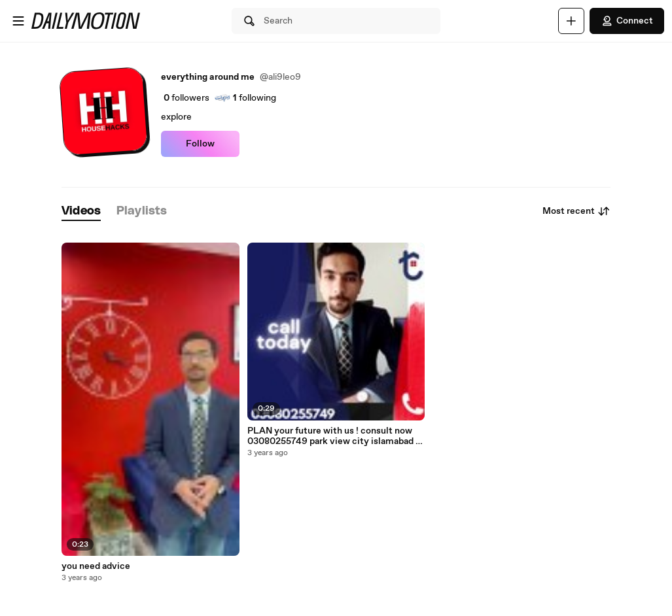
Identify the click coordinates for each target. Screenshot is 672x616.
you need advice (96, 566)
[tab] (81, 212)
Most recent (576, 211)
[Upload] (571, 21)
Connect (627, 21)
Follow (200, 144)
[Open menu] (18, 21)
